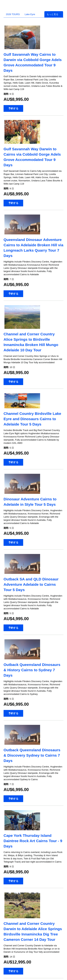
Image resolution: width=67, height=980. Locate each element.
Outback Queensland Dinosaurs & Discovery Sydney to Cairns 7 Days (32, 755)
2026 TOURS (13, 14)
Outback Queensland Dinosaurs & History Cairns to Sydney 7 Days (32, 670)
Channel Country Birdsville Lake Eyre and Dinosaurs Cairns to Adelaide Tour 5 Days (32, 419)
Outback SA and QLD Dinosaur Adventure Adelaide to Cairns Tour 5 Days (31, 584)
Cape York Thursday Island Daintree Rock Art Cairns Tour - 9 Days (33, 841)
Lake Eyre (30, 14)
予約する (13, 108)
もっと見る (54, 14)
